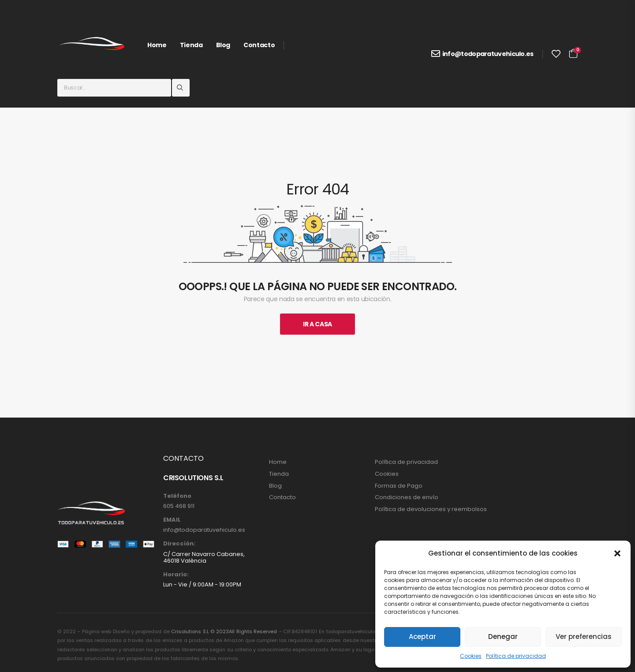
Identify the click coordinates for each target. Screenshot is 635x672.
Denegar (503, 637)
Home (157, 45)
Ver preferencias (584, 637)
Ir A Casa (317, 324)
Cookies (471, 656)
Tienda (191, 45)
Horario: (176, 575)
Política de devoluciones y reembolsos (431, 509)
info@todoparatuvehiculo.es (488, 54)
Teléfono (177, 496)
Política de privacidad (516, 656)
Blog (223, 45)
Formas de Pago (399, 486)
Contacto (259, 45)
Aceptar (422, 637)
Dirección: (179, 544)
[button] (617, 553)
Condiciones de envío (407, 497)
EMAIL (172, 520)
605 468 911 (179, 506)
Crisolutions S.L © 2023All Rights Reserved (224, 631)
